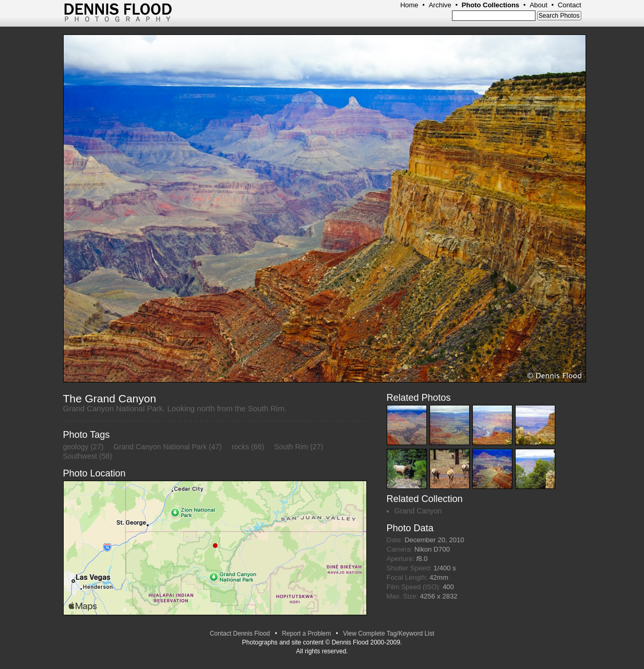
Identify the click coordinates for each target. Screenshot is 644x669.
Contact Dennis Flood (240, 634)
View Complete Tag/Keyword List (389, 634)
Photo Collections (491, 5)
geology (76, 447)
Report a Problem (306, 634)
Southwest (80, 456)
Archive (440, 5)
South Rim (291, 447)
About (539, 5)
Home (409, 5)
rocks (240, 447)
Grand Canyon (418, 511)
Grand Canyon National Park (160, 447)
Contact (570, 5)
